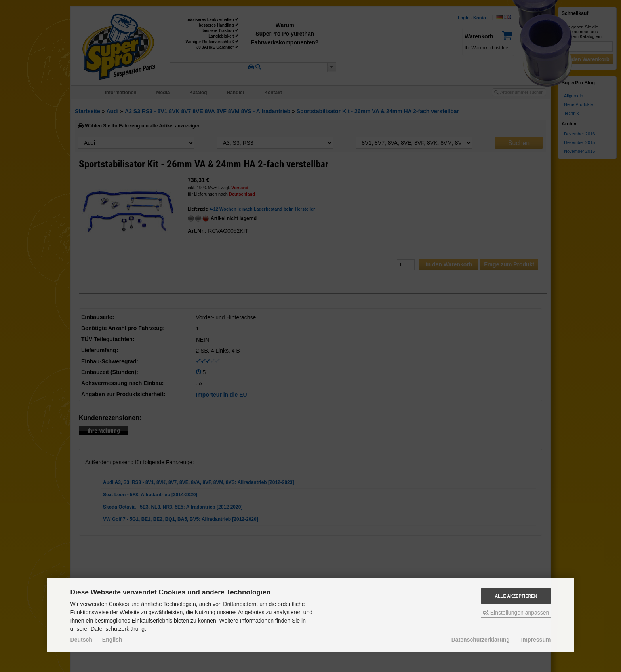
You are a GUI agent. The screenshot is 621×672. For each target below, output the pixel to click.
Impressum (536, 640)
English (112, 640)
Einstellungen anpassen (516, 613)
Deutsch (81, 640)
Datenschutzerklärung (481, 640)
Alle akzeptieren (516, 596)
